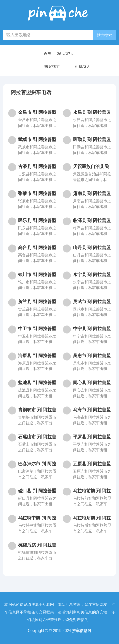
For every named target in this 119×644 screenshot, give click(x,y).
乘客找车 (47, 67)
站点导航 (65, 53)
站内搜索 (104, 35)
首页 (48, 53)
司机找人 (77, 67)
